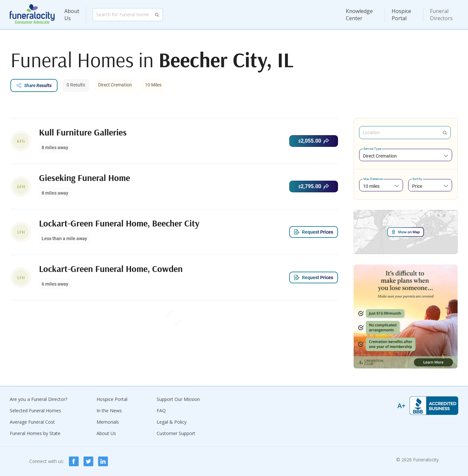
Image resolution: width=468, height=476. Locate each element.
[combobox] (406, 156)
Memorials (108, 422)
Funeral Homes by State (35, 433)
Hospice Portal (401, 15)
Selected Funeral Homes (35, 411)
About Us (72, 15)
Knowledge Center (359, 15)
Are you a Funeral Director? (39, 399)
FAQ (161, 411)
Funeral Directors (441, 15)
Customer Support (176, 433)
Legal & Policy (172, 422)
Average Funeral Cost (32, 422)
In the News (109, 411)
